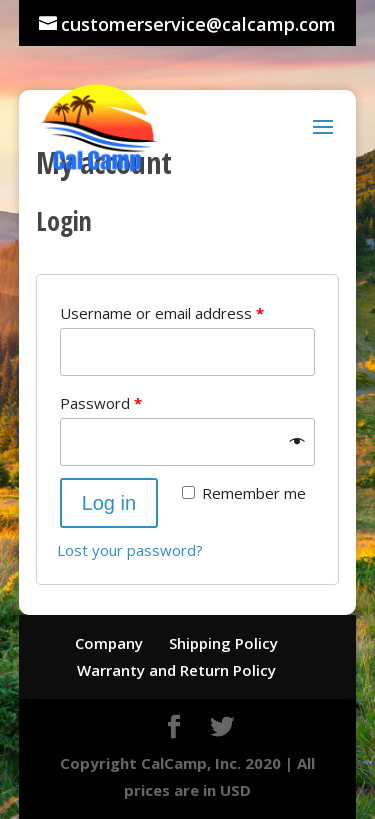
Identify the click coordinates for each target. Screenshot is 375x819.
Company (109, 643)
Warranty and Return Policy (176, 670)
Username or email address (162, 313)
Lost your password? (130, 550)
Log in (109, 503)
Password (101, 403)
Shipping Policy (223, 643)
